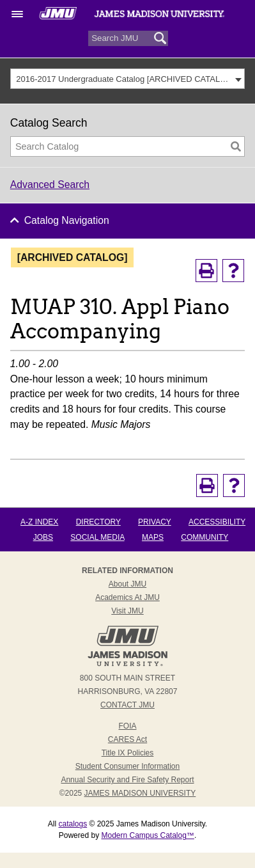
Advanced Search (50, 185)
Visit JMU (127, 611)
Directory (98, 522)
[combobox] (128, 79)
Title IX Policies (128, 753)
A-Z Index (39, 522)
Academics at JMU (127, 597)
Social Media (97, 537)
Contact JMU (127, 705)
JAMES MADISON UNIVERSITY (140, 793)
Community (205, 537)
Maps (153, 537)
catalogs (73, 824)
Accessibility (217, 522)
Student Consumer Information (127, 766)
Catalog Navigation (67, 220)
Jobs (43, 537)
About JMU (127, 584)
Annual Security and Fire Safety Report (127, 780)
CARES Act (127, 739)
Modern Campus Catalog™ (147, 835)
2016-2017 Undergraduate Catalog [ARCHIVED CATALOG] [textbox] (124, 79)
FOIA (127, 726)
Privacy (155, 522)
